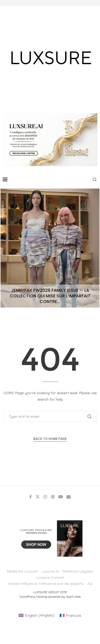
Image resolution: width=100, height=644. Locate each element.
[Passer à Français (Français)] (71, 615)
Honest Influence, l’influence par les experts (46, 584)
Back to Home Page (50, 439)
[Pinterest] (53, 497)
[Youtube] (61, 497)
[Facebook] (31, 497)
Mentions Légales (78, 571)
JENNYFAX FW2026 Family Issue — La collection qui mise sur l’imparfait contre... (50, 296)
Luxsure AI (50, 571)
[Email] (69, 497)
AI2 (90, 584)
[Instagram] (45, 497)
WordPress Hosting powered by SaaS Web (50, 597)
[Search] (95, 179)
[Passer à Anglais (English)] (37, 615)
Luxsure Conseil (50, 577)
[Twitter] (38, 497)
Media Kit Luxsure (22, 571)
